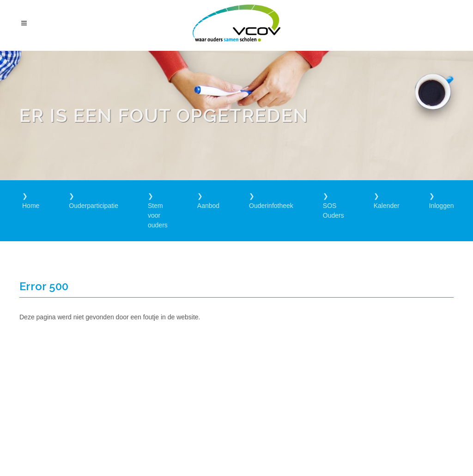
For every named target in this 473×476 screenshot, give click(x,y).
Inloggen (442, 206)
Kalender (387, 206)
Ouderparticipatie (94, 206)
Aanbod (208, 206)
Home (31, 206)
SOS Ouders (334, 211)
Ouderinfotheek (271, 206)
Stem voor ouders (158, 215)
